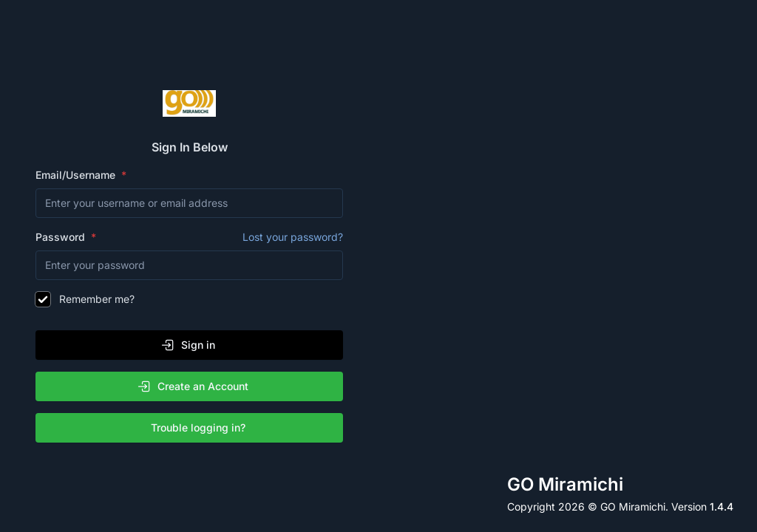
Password (189, 237)
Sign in (188, 345)
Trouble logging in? (192, 428)
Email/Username (77, 175)
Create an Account (193, 386)
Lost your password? (293, 237)
